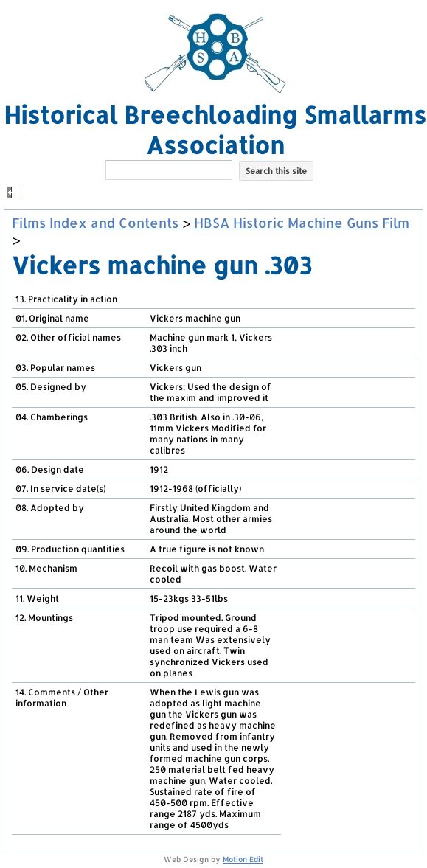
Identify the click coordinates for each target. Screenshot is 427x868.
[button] (215, 194)
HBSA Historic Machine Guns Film (302, 222)
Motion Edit (243, 859)
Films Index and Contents (97, 222)
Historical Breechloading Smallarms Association (215, 130)
